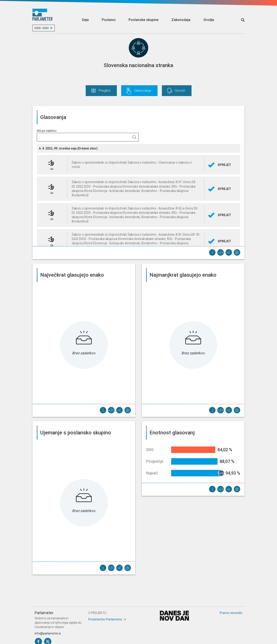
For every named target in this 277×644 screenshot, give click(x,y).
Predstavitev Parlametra (105, 619)
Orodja (209, 20)
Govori (180, 91)
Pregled (105, 91)
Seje (85, 20)
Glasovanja (143, 91)
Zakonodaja (181, 20)
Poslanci (109, 20)
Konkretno (221, 473)
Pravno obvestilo (231, 613)
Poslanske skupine (143, 20)
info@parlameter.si (48, 633)
